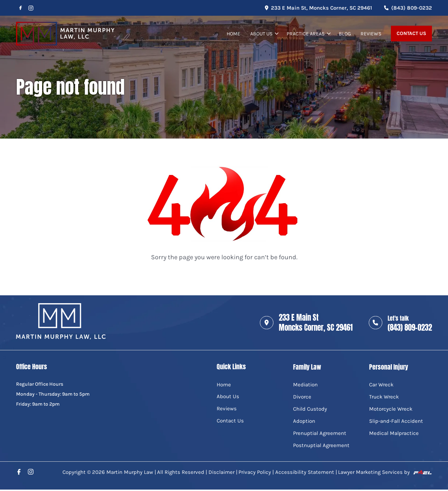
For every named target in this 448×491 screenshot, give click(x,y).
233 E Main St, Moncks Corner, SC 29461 (318, 8)
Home (233, 34)
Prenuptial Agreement (320, 433)
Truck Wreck (384, 397)
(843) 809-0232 (408, 8)
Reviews (371, 34)
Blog (345, 34)
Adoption (304, 421)
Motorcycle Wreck (391, 409)
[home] (65, 34)
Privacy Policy (255, 472)
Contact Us (411, 33)
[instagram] (31, 8)
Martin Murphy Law (130, 472)
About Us (261, 34)
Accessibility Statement (305, 472)
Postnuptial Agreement (321, 445)
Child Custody (310, 409)
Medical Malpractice (394, 433)
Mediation (305, 385)
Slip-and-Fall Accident (396, 421)
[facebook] (21, 8)
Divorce (302, 397)
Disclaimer (222, 472)
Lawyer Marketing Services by (385, 472)
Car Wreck (381, 385)
